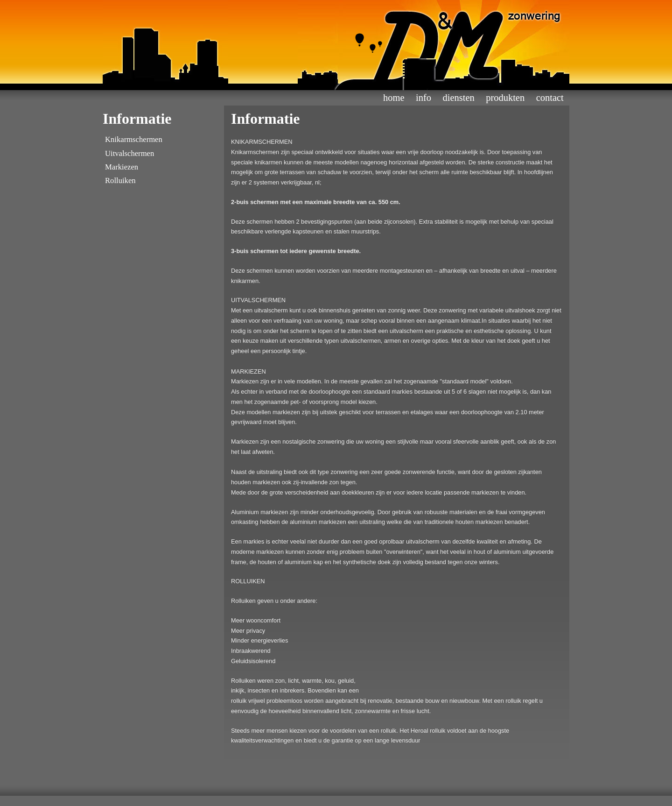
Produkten (505, 98)
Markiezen (122, 167)
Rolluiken (120, 180)
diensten (459, 98)
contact (550, 98)
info (423, 98)
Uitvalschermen (129, 153)
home (394, 98)
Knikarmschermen (134, 139)
